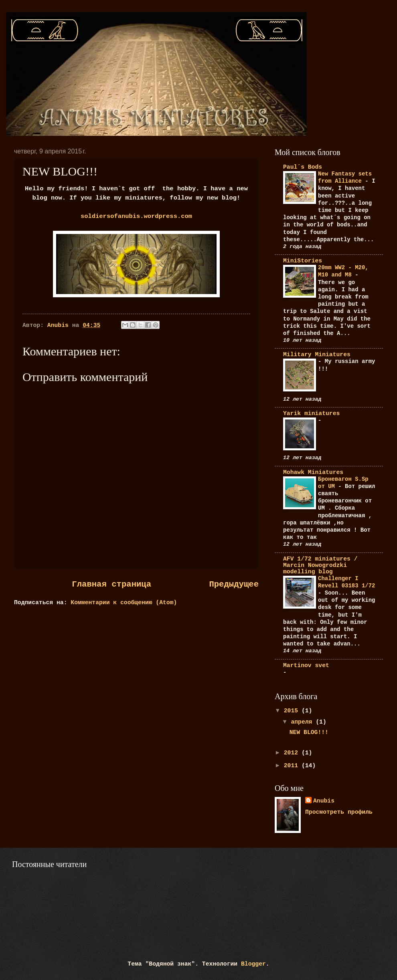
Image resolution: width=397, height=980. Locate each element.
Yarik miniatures (311, 413)
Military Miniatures (317, 355)
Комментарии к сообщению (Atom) (124, 603)
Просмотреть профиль (339, 812)
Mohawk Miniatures (313, 472)
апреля (303, 722)
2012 (293, 753)
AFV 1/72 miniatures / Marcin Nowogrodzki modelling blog (320, 565)
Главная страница (111, 584)
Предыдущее (234, 584)
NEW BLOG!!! (309, 732)
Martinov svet (306, 665)
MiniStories (303, 261)
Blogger (253, 964)
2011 (293, 766)
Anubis (324, 801)
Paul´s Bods (303, 167)
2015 (293, 711)
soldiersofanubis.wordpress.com (136, 216)
